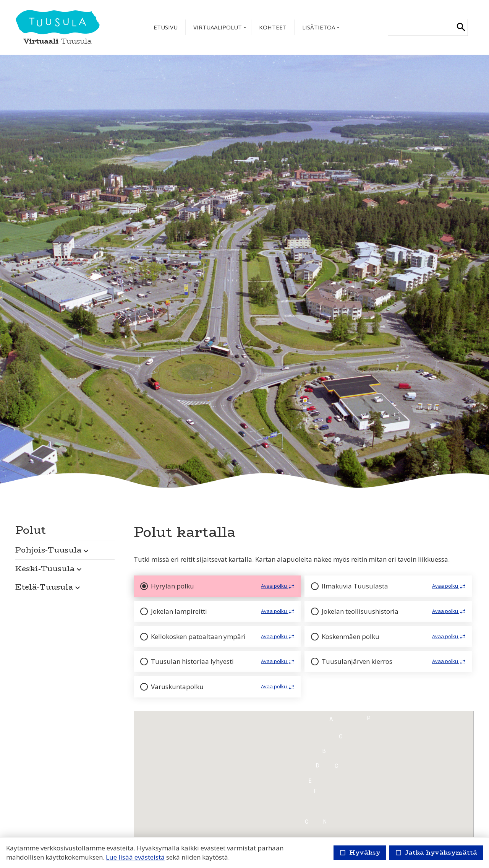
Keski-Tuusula (49, 568)
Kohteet (273, 27)
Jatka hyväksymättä (436, 853)
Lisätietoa (322, 29)
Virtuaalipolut (221, 29)
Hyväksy (360, 853)
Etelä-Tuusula (49, 587)
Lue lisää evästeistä (135, 857)
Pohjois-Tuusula (53, 550)
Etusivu (166, 27)
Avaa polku (278, 586)
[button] (65, 548)
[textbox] (421, 27)
